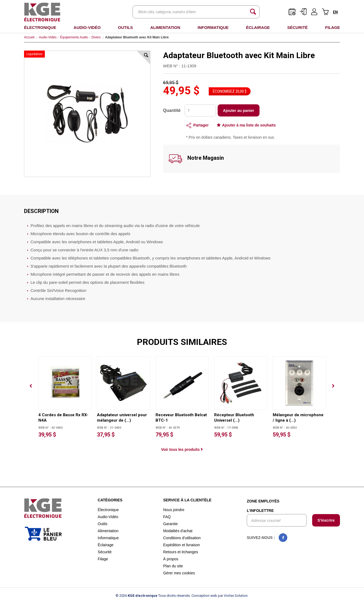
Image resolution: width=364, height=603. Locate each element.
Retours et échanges (181, 552)
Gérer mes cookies (179, 573)
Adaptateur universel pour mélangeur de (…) (122, 418)
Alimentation (165, 27)
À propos (171, 559)
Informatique (213, 27)
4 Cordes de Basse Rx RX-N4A (63, 418)
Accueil (29, 37)
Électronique (40, 27)
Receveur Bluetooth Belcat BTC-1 (181, 418)
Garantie (170, 524)
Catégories (110, 500)
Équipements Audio (74, 37)
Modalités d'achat (178, 531)
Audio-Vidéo (87, 27)
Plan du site (173, 566)
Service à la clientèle (187, 500)
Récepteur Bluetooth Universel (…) (234, 418)
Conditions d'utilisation (182, 538)
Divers (96, 37)
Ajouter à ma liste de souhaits (249, 125)
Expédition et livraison (181, 545)
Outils (125, 27)
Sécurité (298, 27)
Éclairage (258, 27)
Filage (333, 27)
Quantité (172, 110)
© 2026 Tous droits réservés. (153, 596)
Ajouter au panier (239, 111)
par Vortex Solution (233, 596)
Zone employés (263, 501)
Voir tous (182, 449)
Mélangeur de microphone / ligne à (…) (298, 418)
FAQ (167, 517)
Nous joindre (174, 510)
